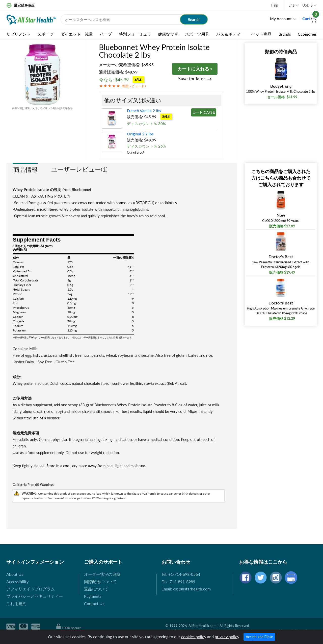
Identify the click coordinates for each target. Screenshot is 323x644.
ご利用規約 (16, 603)
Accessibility (17, 581)
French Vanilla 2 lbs (144, 111)
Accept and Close (259, 637)
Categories (307, 34)
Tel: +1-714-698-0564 (181, 574)
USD (307, 5)
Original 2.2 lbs (140, 134)
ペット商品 (261, 34)
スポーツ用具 (197, 34)
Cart (309, 19)
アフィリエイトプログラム (31, 589)
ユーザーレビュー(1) (79, 169)
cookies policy (194, 637)
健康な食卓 (168, 34)
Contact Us (94, 603)
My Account (281, 19)
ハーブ (106, 34)
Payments (93, 596)
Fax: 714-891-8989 (178, 581)
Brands (285, 34)
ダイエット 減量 (77, 34)
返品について (96, 589)
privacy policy (227, 637)
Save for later (192, 79)
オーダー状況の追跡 (102, 574)
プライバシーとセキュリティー (35, 596)
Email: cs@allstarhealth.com (186, 589)
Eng (291, 5)
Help (274, 5)
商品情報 (25, 169)
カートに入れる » (195, 69)
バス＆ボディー (230, 34)
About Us (15, 574)
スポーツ (45, 34)
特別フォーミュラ (135, 34)
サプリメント (18, 34)
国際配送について (100, 581)
